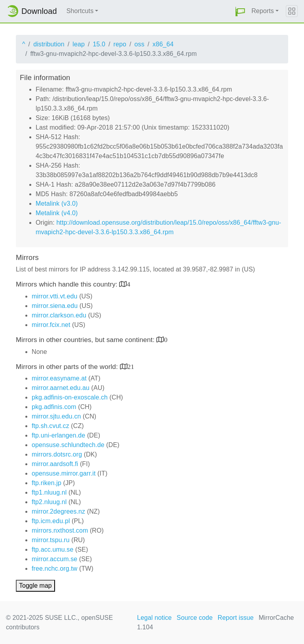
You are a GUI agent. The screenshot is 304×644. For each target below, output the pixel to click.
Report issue (236, 618)
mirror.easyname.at (59, 378)
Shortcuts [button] (80, 11)
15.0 (99, 44)
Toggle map (35, 586)
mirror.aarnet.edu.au (61, 388)
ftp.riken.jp (47, 483)
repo (120, 44)
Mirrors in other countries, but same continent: (86, 340)
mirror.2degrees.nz (58, 511)
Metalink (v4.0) (57, 213)
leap (79, 44)
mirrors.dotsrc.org (57, 454)
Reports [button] (263, 11)
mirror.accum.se (54, 559)
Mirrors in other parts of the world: (68, 367)
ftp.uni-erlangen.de (58, 435)
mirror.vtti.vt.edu (55, 296)
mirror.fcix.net (51, 325)
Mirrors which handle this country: (67, 284)
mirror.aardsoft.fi (55, 464)
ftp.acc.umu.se (52, 549)
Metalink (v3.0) (57, 204)
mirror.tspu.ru (51, 540)
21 (131, 366)
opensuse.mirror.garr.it (64, 473)
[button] (240, 11)
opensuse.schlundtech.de (68, 445)
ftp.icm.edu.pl (51, 521)
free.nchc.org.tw (54, 569)
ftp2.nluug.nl (49, 502)
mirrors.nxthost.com (60, 530)
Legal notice (154, 618)
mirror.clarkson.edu (59, 315)
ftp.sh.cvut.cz (50, 426)
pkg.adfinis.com (54, 407)
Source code (195, 618)
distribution (49, 44)
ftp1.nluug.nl (49, 492)
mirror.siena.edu (55, 306)
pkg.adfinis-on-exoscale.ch (70, 397)
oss (140, 44)
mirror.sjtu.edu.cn (56, 416)
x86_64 (163, 44)
